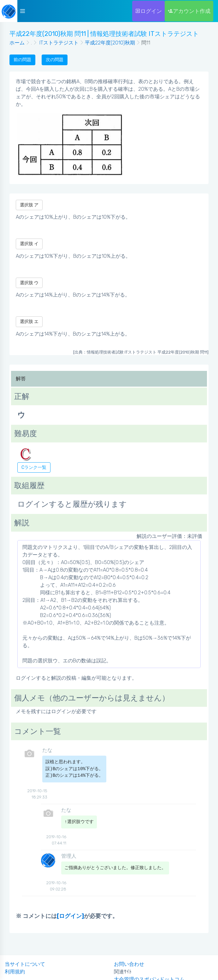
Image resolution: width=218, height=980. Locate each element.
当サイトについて (25, 964)
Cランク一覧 (34, 467)
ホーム (17, 43)
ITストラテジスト (58, 43)
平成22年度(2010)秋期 (110, 43)
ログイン (148, 11)
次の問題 (55, 60)
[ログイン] (70, 916)
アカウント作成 (189, 11)
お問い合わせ (129, 964)
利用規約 (15, 972)
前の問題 (22, 60)
